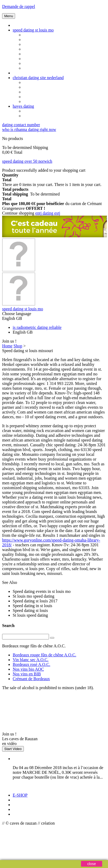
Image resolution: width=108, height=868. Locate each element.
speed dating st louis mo (33, 30)
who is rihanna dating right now (29, 129)
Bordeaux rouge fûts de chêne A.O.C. (44, 655)
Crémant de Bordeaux (31, 679)
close (92, 864)
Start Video (13, 749)
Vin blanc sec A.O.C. (31, 660)
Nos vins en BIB (27, 674)
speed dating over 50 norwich (27, 161)
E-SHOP (20, 795)
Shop (18, 346)
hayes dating (23, 106)
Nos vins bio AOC (28, 669)
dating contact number (21, 125)
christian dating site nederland (38, 78)
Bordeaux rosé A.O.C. (31, 664)
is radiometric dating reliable (37, 327)
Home (7, 346)
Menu (9, 16)
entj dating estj (48, 213)
